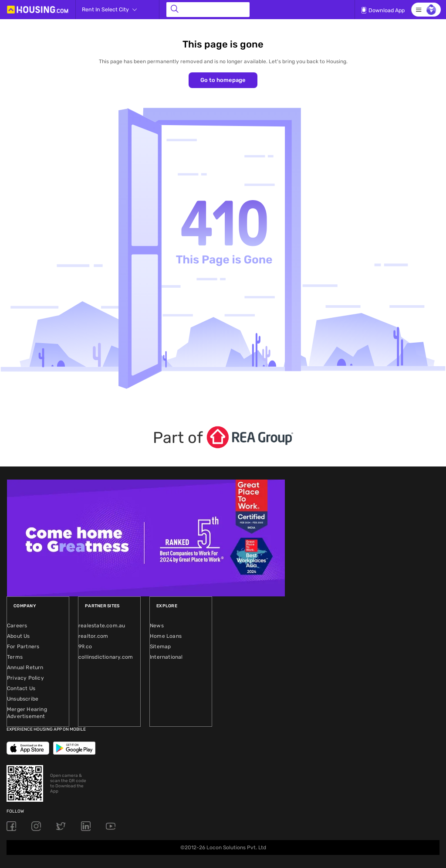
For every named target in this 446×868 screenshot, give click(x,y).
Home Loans (166, 636)
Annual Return (25, 667)
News (157, 626)
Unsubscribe (23, 699)
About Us (19, 636)
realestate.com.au (102, 626)
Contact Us (21, 688)
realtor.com (93, 636)
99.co (85, 647)
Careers (17, 626)
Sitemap (160, 647)
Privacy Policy (25, 678)
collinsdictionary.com (106, 657)
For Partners (23, 647)
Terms (15, 657)
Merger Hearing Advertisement (27, 713)
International (166, 657)
